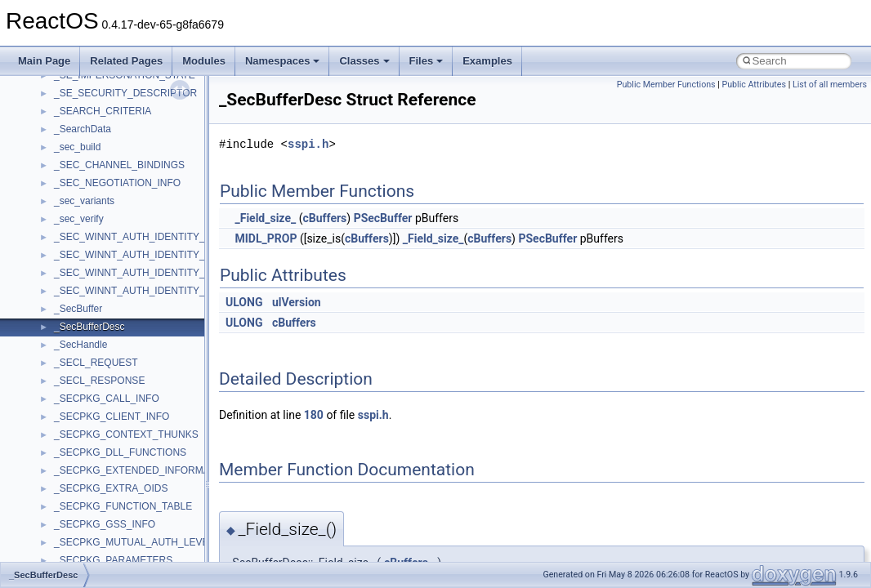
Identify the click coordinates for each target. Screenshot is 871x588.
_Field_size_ (265, 218)
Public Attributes (754, 85)
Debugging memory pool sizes (94, 197)
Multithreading (58, 269)
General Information (71, 341)
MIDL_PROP (266, 238)
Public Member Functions (666, 85)
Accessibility (80, 520)
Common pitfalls (63, 179)
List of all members (830, 85)
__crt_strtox (80, 502)
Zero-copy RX (58, 233)
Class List (62, 448)
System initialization (71, 251)
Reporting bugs (61, 215)
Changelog (51, 125)
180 (314, 415)
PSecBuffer (383, 218)
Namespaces (283, 61)
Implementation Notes (76, 305)
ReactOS (35, 89)
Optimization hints (67, 287)
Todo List (47, 359)
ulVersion (297, 302)
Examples (487, 61)
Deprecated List (62, 376)
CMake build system (72, 161)
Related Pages (126, 61)
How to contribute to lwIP (82, 143)
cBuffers (324, 218)
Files (427, 61)
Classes (364, 61)
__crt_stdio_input (91, 466)
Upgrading (50, 107)
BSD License (56, 323)
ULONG (244, 302)
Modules (204, 61)
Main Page (44, 61)
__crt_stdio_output (94, 484)
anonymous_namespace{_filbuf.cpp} (133, 538)
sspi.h (308, 144)
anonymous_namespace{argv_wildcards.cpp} (152, 556)
